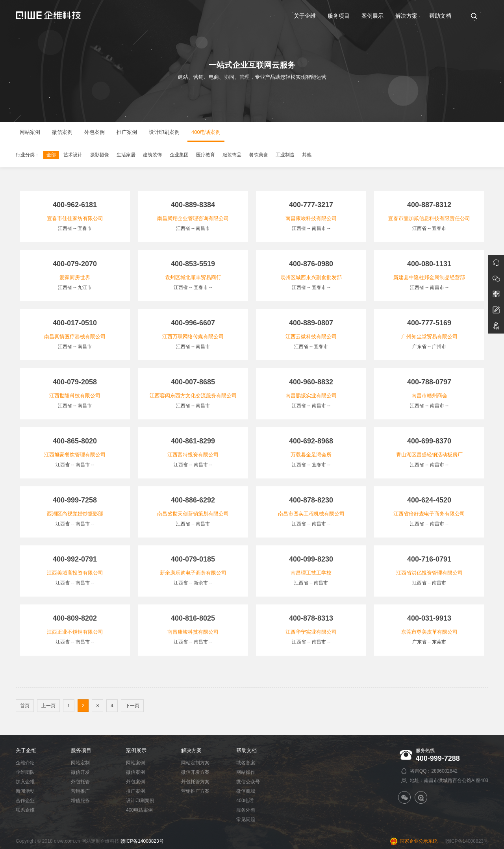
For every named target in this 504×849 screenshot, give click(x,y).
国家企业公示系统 (419, 841)
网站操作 (246, 772)
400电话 (245, 801)
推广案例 (135, 791)
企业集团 (179, 155)
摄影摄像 (100, 155)
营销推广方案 (195, 791)
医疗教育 (206, 155)
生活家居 (126, 155)
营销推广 (80, 791)
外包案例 (135, 782)
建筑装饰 (152, 155)
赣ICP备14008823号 (142, 841)
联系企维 (25, 810)
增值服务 (80, 801)
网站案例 (135, 763)
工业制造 (285, 155)
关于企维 (26, 750)
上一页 (48, 706)
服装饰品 (232, 155)
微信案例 (135, 772)
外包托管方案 (195, 782)
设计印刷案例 (140, 801)
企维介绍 (25, 763)
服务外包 (246, 810)
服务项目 (81, 750)
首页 (25, 706)
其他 (307, 155)
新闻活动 (25, 791)
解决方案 (191, 750)
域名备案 (246, 763)
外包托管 (80, 782)
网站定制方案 (195, 763)
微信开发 (80, 772)
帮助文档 (246, 750)
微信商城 (246, 791)
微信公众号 (248, 782)
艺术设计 (73, 155)
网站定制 (80, 763)
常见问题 (246, 819)
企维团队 (25, 772)
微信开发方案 (195, 772)
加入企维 (25, 782)
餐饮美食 (259, 155)
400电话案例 (139, 810)
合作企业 (25, 801)
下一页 (132, 706)
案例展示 (136, 750)
